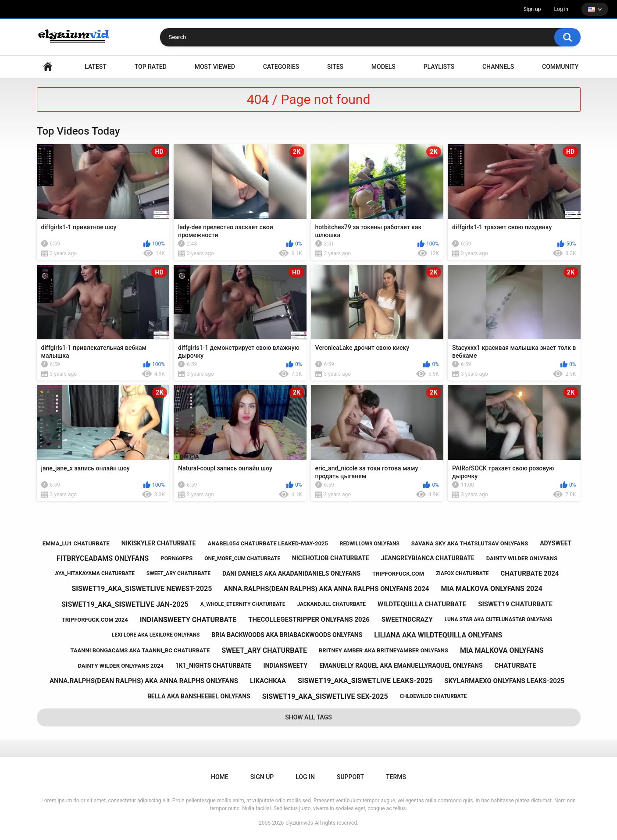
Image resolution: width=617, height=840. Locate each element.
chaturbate (515, 666)
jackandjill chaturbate (331, 604)
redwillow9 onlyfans (370, 544)
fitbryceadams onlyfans (103, 558)
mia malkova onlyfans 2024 (491, 589)
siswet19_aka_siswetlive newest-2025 (142, 589)
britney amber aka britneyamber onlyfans (383, 650)
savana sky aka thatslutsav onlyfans (470, 543)
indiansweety (285, 666)
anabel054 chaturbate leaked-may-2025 (267, 543)
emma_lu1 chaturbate (76, 543)
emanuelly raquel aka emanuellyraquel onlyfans (401, 666)
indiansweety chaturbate (188, 620)
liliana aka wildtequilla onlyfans (438, 635)
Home (48, 67)
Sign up (532, 9)
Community (560, 67)
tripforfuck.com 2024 (95, 620)
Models (383, 67)
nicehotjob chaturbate (331, 558)
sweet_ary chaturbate (178, 573)
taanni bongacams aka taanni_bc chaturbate (140, 650)
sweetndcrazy (407, 619)
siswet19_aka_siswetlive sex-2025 (325, 696)
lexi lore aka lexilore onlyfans (156, 635)
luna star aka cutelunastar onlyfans (499, 619)
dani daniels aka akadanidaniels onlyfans (291, 573)
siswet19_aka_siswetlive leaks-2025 (365, 681)
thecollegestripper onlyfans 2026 (309, 619)
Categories (281, 67)
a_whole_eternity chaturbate (243, 604)
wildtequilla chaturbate (422, 604)
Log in (561, 9)
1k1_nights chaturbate (214, 666)
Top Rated (151, 67)
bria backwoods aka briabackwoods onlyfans (287, 635)
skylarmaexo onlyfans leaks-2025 (504, 681)
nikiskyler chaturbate (159, 543)
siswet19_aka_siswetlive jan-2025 (125, 604)
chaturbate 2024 (530, 573)
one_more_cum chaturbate (242, 559)
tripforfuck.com (398, 574)
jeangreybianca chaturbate (428, 558)
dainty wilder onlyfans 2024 (121, 666)
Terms (396, 777)
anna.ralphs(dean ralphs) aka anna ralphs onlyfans (144, 681)
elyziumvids (299, 823)
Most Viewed (215, 67)
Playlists (439, 67)
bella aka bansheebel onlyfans (199, 696)
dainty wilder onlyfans (522, 558)
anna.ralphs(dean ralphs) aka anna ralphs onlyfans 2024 (326, 589)
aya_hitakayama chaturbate (95, 573)
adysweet (556, 543)
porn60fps (177, 558)
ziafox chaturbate (462, 573)
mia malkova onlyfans (502, 650)
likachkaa (268, 681)
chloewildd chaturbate (433, 696)
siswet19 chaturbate (515, 604)
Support (350, 777)
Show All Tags (308, 717)
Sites (335, 67)
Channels (498, 67)
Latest (96, 67)
